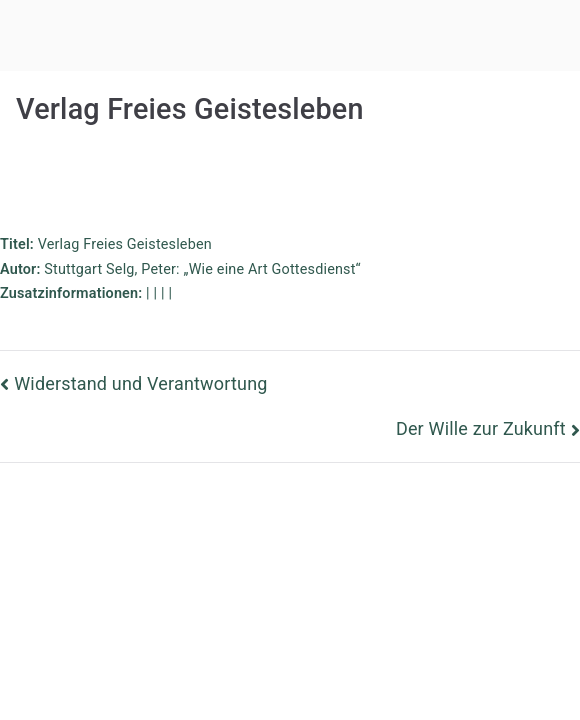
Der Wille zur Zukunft (481, 428)
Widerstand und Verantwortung (140, 383)
